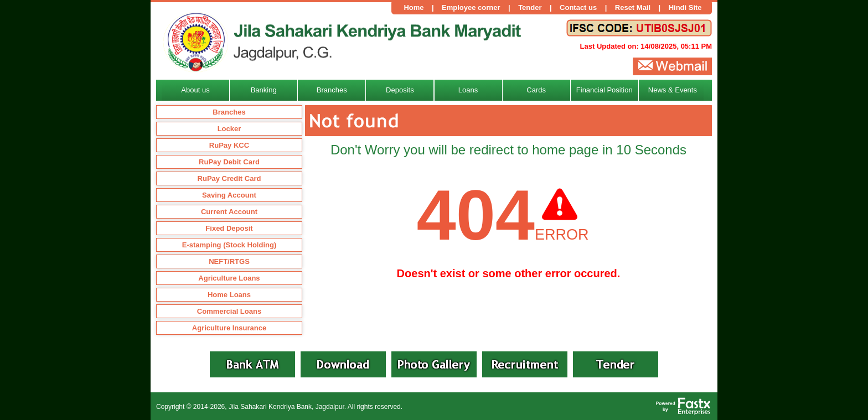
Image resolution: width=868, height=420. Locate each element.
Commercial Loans (229, 311)
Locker (229, 129)
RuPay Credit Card (229, 178)
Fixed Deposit (229, 228)
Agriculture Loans (229, 278)
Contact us (578, 7)
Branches (229, 112)
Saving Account (229, 195)
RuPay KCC (229, 145)
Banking (264, 90)
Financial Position (604, 90)
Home (414, 7)
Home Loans (229, 295)
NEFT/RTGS (229, 261)
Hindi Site (685, 7)
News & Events (673, 90)
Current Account (229, 212)
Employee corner (471, 7)
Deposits (400, 90)
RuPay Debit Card (229, 162)
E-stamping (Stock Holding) (229, 245)
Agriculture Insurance (229, 328)
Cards (536, 90)
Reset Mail (633, 7)
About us (195, 90)
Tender (530, 7)
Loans (468, 90)
